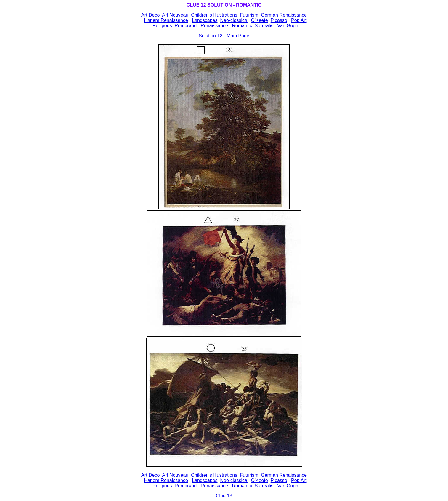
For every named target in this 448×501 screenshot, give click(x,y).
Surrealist (265, 26)
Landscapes (205, 20)
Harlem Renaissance (166, 20)
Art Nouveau (175, 15)
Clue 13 (224, 496)
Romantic (242, 26)
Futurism (249, 15)
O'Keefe (259, 20)
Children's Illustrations (214, 15)
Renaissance (214, 26)
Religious (162, 26)
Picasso (279, 20)
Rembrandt (186, 26)
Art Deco (150, 475)
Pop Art (299, 20)
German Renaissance (284, 15)
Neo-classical (234, 20)
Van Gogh (288, 26)
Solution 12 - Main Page (224, 36)
